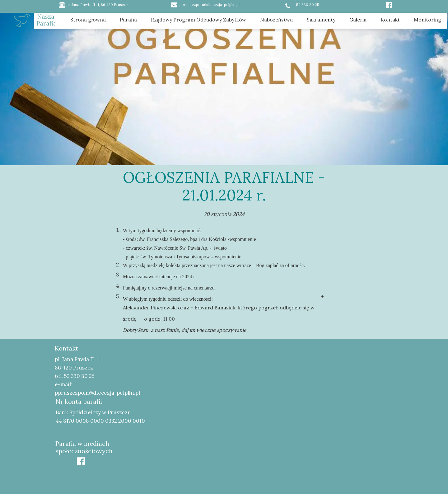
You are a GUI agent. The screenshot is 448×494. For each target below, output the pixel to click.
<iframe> (310, 396)
